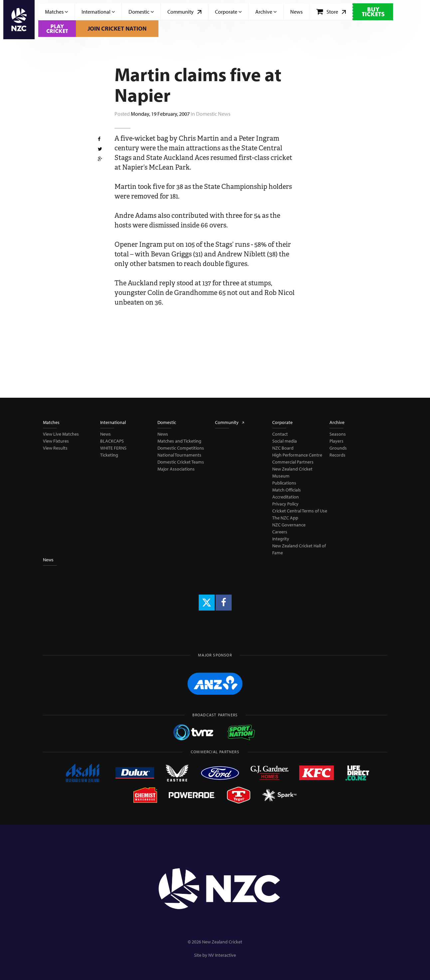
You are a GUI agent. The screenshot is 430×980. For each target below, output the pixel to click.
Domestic (141, 12)
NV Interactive (222, 955)
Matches (56, 12)
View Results (55, 448)
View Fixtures (56, 441)
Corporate (228, 12)
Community (184, 12)
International (98, 12)
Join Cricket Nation (117, 28)
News (296, 12)
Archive (266, 12)
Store (331, 12)
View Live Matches (61, 434)
